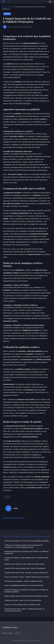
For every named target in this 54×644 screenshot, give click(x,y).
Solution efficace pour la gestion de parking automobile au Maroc (26, 596)
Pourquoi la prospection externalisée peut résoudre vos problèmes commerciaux (27, 552)
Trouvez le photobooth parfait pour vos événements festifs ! (24, 585)
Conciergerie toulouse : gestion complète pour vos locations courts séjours (26, 559)
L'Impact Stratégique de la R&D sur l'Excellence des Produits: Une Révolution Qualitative (26, 591)
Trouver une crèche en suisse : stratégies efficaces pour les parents (27, 577)
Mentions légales (7, 633)
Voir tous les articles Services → (14, 518)
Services (10, 7)
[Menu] (50, 2)
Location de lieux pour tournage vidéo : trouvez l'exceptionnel (25, 568)
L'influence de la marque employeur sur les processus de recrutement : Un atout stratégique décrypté (23, 546)
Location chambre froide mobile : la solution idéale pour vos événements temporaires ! (24, 610)
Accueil (4, 7)
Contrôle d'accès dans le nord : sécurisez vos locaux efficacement (26, 573)
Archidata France (10, 627)
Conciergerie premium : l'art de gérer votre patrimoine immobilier (27, 541)
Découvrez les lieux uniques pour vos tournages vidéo (22, 605)
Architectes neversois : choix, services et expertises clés (23, 600)
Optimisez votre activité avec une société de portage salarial (24, 564)
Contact (17, 633)
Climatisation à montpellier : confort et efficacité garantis (23, 581)
